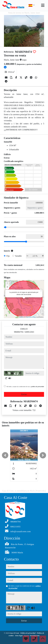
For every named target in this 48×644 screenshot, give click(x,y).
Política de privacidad (28, 633)
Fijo (8, 256)
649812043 (29, 332)
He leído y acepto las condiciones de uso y (25, 387)
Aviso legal (19, 636)
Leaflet (21, 317)
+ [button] (7, 283)
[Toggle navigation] (43, 5)
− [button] (7, 287)
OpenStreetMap (31, 317)
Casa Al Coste (15, 633)
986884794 (19, 332)
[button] (5, 455)
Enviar (24, 394)
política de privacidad (38, 387)
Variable (18, 256)
